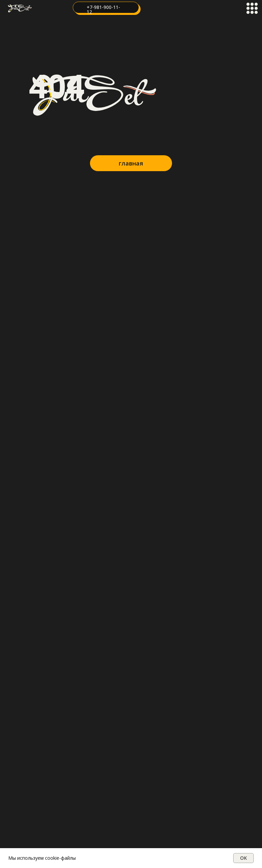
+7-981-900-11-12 (103, 9)
